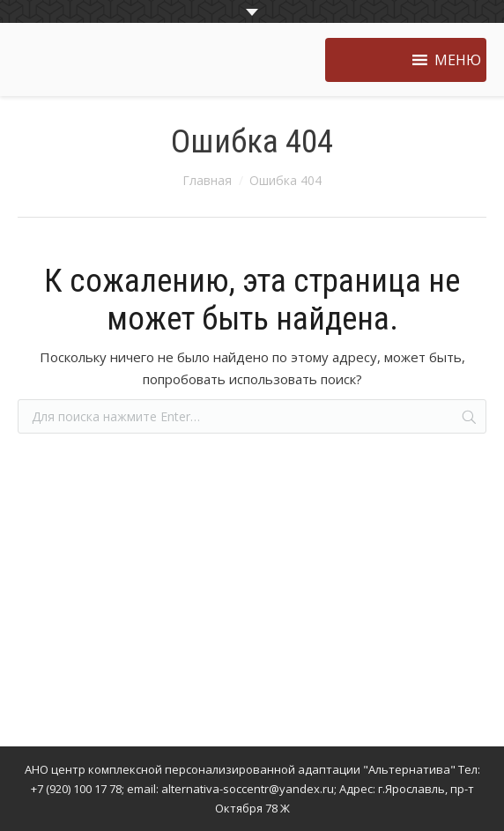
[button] (458, 60)
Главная (207, 180)
